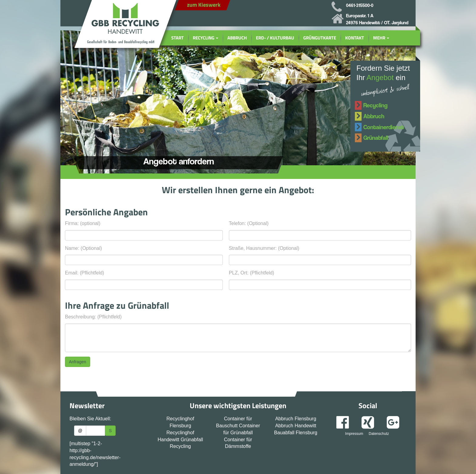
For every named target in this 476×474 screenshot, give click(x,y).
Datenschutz (379, 434)
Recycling (206, 38)
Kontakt (355, 38)
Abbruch (237, 38)
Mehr (381, 38)
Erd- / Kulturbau (275, 38)
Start (177, 38)
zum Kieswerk (204, 5)
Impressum (354, 434)
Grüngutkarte (320, 38)
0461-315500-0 (360, 5)
